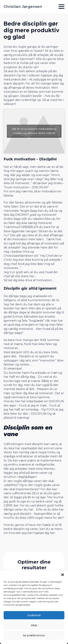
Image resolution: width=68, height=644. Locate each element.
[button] (63, 575)
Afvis (34, 625)
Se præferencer (34, 635)
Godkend (34, 615)
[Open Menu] (61, 7)
